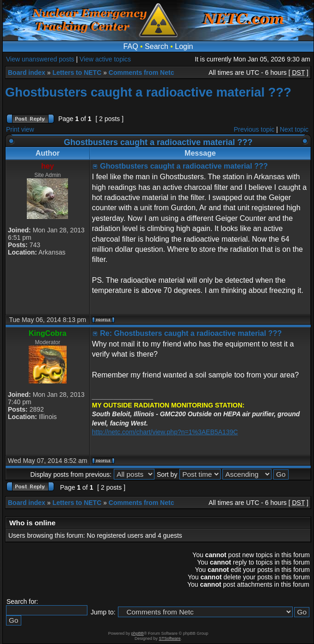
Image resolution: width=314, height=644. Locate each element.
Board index (27, 73)
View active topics (105, 59)
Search (157, 46)
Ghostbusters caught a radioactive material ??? (148, 92)
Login (184, 46)
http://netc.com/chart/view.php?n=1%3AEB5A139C (165, 432)
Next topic (294, 129)
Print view (20, 129)
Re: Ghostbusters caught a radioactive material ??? (191, 333)
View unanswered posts (40, 59)
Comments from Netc (142, 73)
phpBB (138, 633)
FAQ (131, 46)
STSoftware (170, 638)
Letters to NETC (77, 73)
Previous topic (254, 129)
